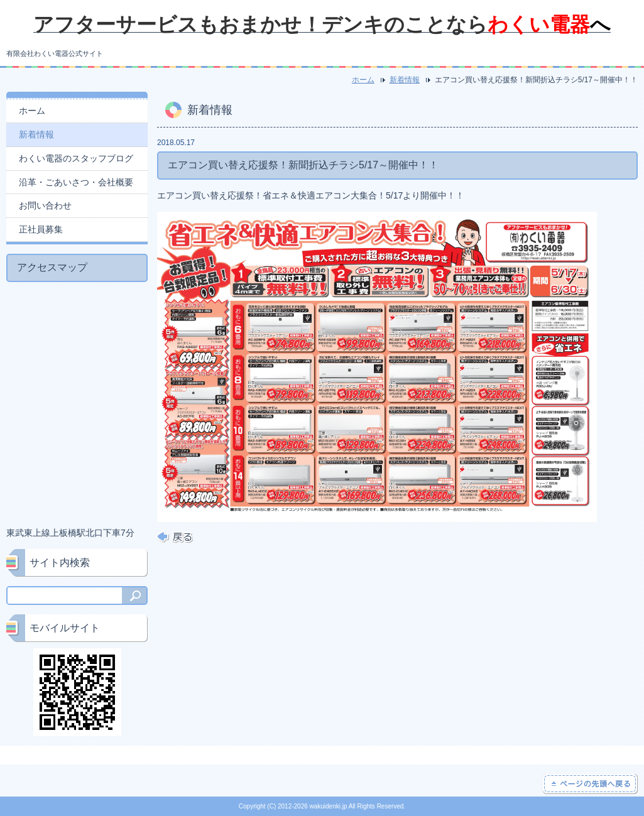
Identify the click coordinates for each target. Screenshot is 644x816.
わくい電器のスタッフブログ (76, 158)
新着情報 (405, 80)
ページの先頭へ (590, 784)
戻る (175, 537)
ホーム (363, 80)
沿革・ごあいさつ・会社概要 (76, 182)
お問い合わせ (45, 205)
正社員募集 (41, 229)
